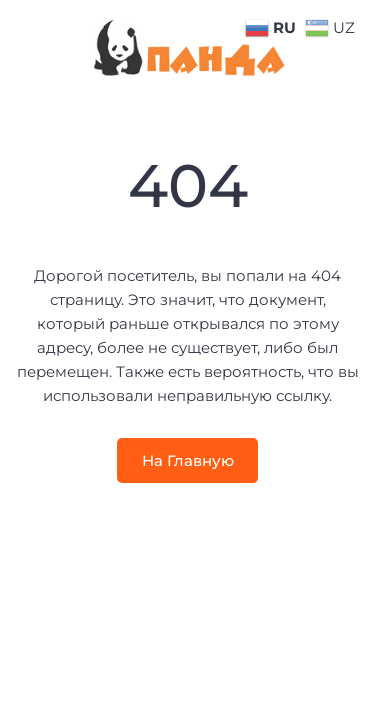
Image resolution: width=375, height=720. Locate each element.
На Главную (188, 460)
